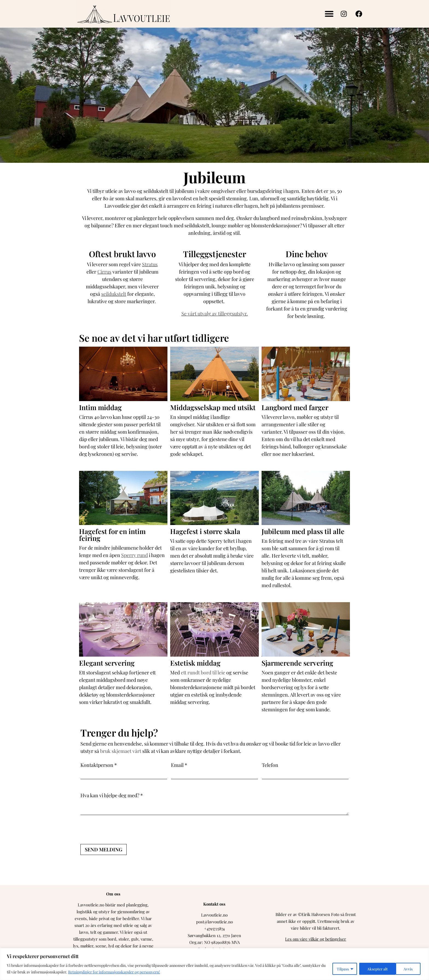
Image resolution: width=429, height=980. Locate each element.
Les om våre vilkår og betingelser (316, 939)
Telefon (270, 765)
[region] (215, 964)
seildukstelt (114, 294)
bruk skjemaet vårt (121, 751)
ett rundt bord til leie (203, 672)
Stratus (150, 264)
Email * (179, 765)
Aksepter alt (404, 969)
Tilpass (342, 969)
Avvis (371, 969)
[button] (329, 14)
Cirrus (104, 272)
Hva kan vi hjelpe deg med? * (112, 795)
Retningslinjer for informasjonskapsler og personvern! (114, 972)
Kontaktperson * (99, 765)
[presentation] (122, 830)
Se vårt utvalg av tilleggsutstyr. (215, 314)
